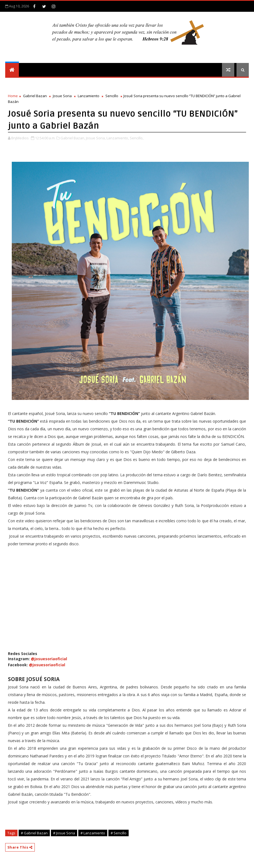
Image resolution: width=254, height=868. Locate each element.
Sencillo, (137, 138)
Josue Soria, (96, 138)
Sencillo (112, 96)
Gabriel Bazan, (73, 138)
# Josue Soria (64, 833)
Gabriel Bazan (35, 96)
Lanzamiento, (118, 138)
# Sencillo (119, 833)
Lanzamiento (89, 96)
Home (13, 96)
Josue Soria (62, 96)
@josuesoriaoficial (49, 659)
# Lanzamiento (93, 833)
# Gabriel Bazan (34, 833)
